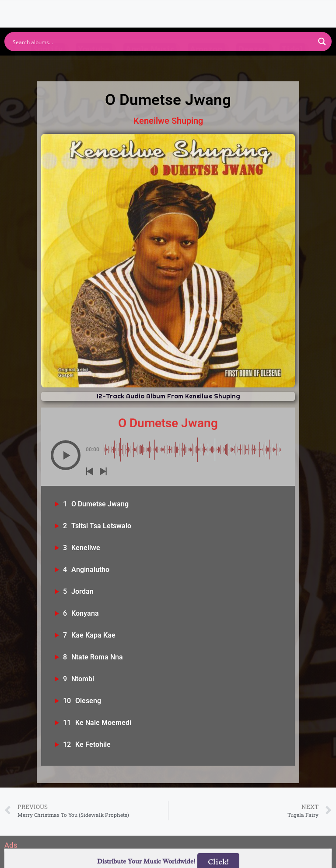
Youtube (94, 67)
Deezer (252, 67)
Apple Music (150, 67)
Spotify (48, 67)
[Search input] (162, 42)
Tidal (292, 67)
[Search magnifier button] (322, 42)
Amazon (206, 67)
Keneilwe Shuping (168, 121)
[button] (66, 455)
